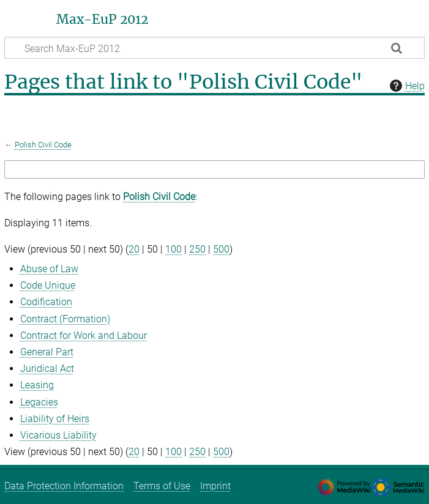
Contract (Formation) (65, 319)
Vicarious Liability (58, 435)
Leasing (37, 385)
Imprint (215, 486)
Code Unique (48, 285)
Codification (46, 302)
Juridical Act (47, 369)
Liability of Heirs (55, 419)
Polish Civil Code (43, 145)
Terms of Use (162, 486)
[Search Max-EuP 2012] (214, 48)
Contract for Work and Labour (84, 335)
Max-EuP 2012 (102, 20)
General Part (47, 352)
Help (406, 86)
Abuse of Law (49, 269)
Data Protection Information (64, 486)
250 (197, 249)
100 (173, 249)
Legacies (39, 402)
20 (134, 249)
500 (221, 249)
